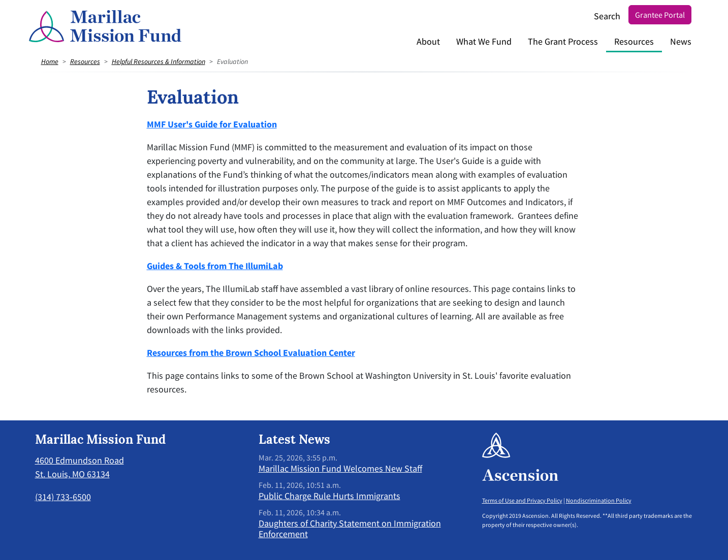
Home (50, 61)
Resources (634, 41)
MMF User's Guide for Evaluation (212, 124)
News (681, 41)
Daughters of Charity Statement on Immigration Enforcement (350, 529)
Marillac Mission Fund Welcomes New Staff (340, 468)
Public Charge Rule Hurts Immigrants (329, 496)
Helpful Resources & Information (159, 61)
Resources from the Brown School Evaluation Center (251, 353)
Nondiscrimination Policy (599, 500)
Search (607, 16)
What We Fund (484, 41)
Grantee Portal (660, 15)
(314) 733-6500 (63, 497)
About (428, 41)
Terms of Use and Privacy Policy (522, 500)
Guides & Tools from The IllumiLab (215, 266)
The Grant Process (563, 41)
